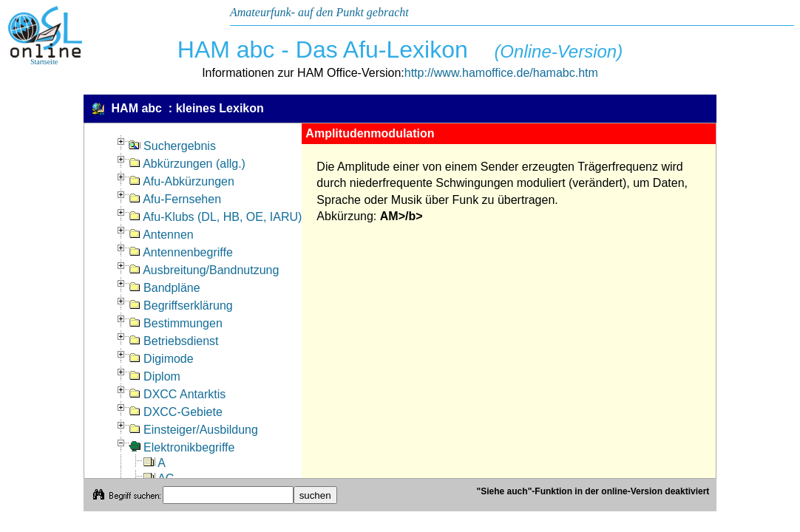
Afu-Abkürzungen (182, 181)
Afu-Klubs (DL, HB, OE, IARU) (216, 217)
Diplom (155, 376)
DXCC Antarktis (177, 394)
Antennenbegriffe (181, 252)
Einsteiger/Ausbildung (193, 430)
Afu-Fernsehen (175, 199)
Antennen (161, 235)
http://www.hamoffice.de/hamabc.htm (501, 73)
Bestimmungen (176, 323)
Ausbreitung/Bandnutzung (204, 270)
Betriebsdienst (174, 341)
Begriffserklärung (181, 306)
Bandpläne (165, 288)
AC (159, 478)
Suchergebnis (172, 146)
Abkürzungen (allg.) (187, 164)
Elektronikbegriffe (182, 447)
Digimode (161, 359)
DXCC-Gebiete (176, 412)
